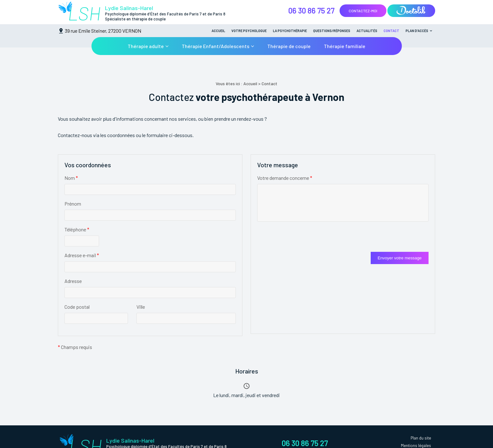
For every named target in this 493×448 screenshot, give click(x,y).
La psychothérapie (290, 31)
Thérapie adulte (146, 46)
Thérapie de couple (289, 46)
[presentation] (305, 240)
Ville (141, 307)
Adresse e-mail (82, 255)
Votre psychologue (249, 31)
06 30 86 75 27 (311, 11)
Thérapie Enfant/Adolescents (216, 46)
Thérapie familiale (345, 46)
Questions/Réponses (332, 31)
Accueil (218, 31)
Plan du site (421, 438)
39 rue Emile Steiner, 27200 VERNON (103, 31)
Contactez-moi (363, 11)
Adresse (73, 281)
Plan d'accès (417, 31)
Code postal (77, 307)
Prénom (73, 204)
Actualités (367, 31)
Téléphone (77, 229)
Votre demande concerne (285, 178)
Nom (71, 178)
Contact (391, 31)
